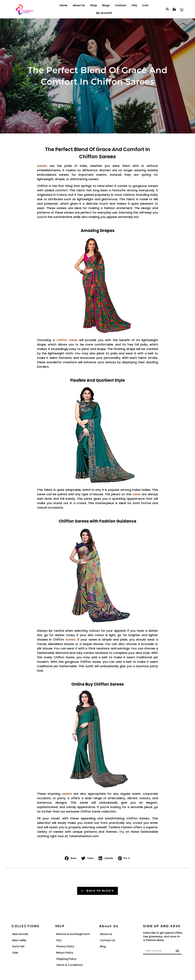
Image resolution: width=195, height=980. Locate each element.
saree (137, 494)
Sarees (70, 639)
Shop (94, 5)
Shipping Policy (66, 959)
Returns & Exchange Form (73, 934)
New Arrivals (20, 934)
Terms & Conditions (70, 965)
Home (63, 5)
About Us (79, 5)
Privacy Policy (65, 947)
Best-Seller (20, 940)
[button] (167, 9)
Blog (103, 947)
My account (104, 13)
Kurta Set (18, 947)
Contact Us (108, 940)
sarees (67, 794)
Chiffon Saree (67, 340)
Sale (15, 953)
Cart (145, 5)
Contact (121, 5)
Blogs (106, 5)
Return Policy (65, 953)
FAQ (134, 5)
